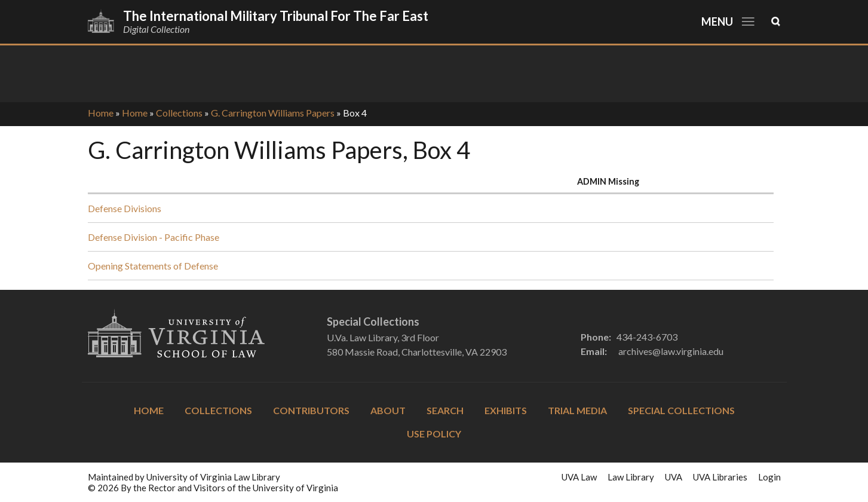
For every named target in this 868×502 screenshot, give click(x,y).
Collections (179, 113)
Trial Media (577, 410)
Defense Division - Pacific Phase (154, 237)
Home (101, 113)
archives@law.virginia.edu (671, 351)
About (388, 410)
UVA (674, 477)
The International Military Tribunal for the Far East (276, 16)
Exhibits (506, 410)
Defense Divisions (125, 208)
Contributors (311, 410)
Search (445, 410)
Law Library (631, 477)
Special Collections (681, 410)
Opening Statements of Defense (153, 266)
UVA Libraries (720, 477)
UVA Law (579, 477)
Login (769, 477)
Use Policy (434, 434)
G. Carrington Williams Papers (273, 113)
